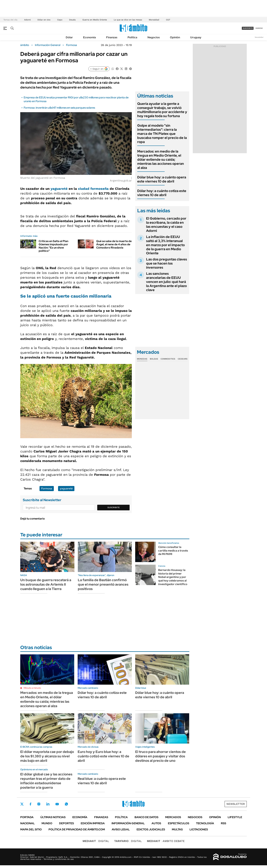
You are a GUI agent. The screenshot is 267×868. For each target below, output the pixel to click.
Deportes (66, 823)
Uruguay (196, 37)
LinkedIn (48, 804)
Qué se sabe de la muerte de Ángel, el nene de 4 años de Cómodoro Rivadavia (114, 244)
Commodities (168, 359)
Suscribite (114, 507)
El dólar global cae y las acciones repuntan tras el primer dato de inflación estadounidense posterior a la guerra (46, 781)
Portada (27, 817)
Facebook (30, 804)
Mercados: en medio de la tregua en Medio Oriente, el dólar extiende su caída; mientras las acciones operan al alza (161, 160)
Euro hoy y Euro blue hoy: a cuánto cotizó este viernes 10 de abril (103, 756)
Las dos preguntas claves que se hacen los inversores (167, 263)
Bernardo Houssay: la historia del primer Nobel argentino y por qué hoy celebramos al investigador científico (173, 577)
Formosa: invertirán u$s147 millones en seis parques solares (59, 108)
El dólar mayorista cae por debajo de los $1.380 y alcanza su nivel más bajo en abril (47, 756)
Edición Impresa (93, 823)
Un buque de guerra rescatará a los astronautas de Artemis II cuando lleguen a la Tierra (46, 584)
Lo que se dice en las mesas (128, 20)
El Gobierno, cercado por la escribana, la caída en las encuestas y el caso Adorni (166, 225)
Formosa (72, 45)
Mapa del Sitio (31, 829)
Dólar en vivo (44, 20)
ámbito (25, 45)
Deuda (72, 20)
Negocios (154, 37)
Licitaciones (199, 829)
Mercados (173, 817)
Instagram (39, 804)
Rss (223, 823)
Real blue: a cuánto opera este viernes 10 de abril (102, 781)
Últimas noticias (53, 817)
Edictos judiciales (151, 829)
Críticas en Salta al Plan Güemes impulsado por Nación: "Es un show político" (53, 246)
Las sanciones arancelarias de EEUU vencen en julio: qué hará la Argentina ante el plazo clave (166, 282)
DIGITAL (96, 841)
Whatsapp (66, 804)
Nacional (28, 823)
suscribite (248, 28)
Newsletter (259, 37)
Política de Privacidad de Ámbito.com (77, 829)
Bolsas (154, 359)
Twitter (22, 804)
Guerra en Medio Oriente (95, 20)
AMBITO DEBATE (166, 841)
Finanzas (112, 37)
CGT (168, 20)
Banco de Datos (146, 817)
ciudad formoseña (93, 189)
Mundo (47, 823)
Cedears (183, 359)
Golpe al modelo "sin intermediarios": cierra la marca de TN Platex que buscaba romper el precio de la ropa (162, 134)
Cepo (60, 20)
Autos (156, 823)
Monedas (142, 359)
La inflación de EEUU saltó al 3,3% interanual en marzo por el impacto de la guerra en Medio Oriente (165, 245)
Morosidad (154, 20)
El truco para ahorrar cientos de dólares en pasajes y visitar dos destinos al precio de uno (160, 756)
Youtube (57, 804)
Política (132, 37)
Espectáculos (179, 823)
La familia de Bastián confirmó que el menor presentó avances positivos (103, 584)
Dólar (69, 37)
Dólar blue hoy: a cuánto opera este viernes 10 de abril (162, 179)
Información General (48, 45)
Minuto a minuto (32, 688)
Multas (177, 829)
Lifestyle (235, 817)
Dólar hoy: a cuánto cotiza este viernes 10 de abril (162, 193)
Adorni (27, 20)
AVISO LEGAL (121, 829)
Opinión (175, 37)
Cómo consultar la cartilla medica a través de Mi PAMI (173, 551)
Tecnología (205, 823)
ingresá (259, 28)
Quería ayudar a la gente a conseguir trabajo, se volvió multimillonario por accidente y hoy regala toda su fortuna (162, 110)
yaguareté (59, 189)
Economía (89, 37)
